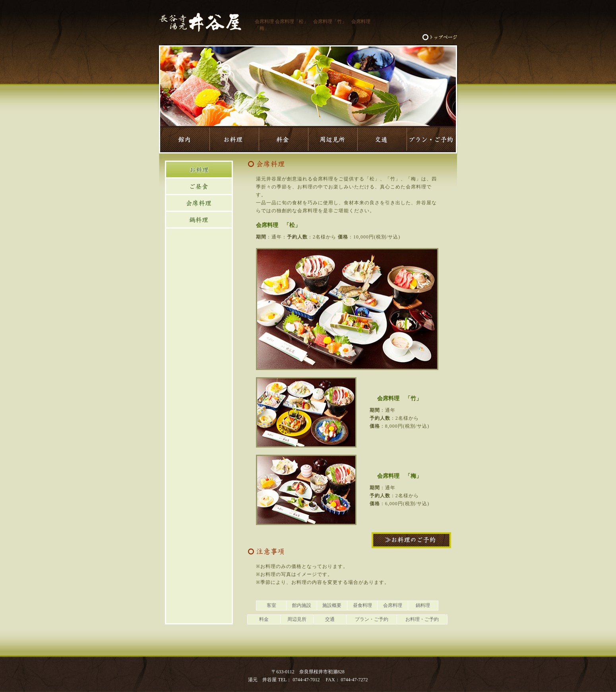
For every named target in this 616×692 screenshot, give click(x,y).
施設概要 (332, 605)
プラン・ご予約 (372, 619)
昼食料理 (362, 605)
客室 (271, 605)
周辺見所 (297, 619)
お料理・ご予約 (422, 619)
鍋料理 (423, 605)
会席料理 (393, 605)
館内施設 (302, 605)
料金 (264, 619)
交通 (330, 619)
